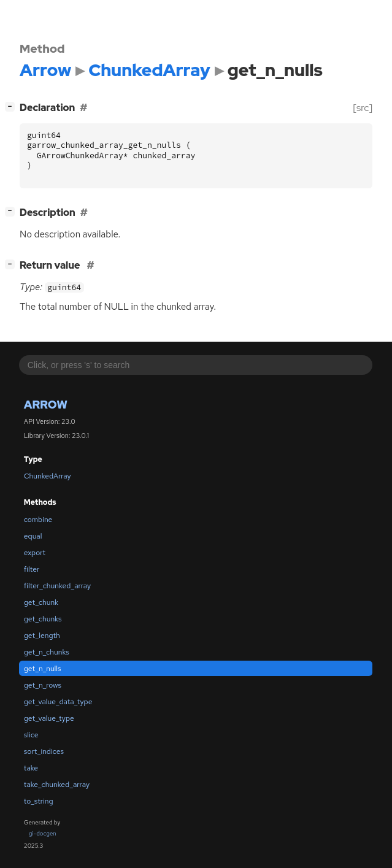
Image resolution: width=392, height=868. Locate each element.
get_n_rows (43, 685)
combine (38, 520)
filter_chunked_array (57, 586)
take (31, 768)
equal (33, 536)
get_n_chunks (47, 652)
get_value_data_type (58, 702)
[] (13, 106)
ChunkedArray (48, 476)
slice (31, 735)
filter (32, 569)
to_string (39, 801)
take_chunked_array (57, 785)
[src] (363, 108)
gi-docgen (43, 833)
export (35, 553)
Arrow (46, 405)
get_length (42, 636)
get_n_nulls (43, 669)
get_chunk (41, 602)
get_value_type (49, 718)
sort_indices (44, 751)
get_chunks (43, 619)
